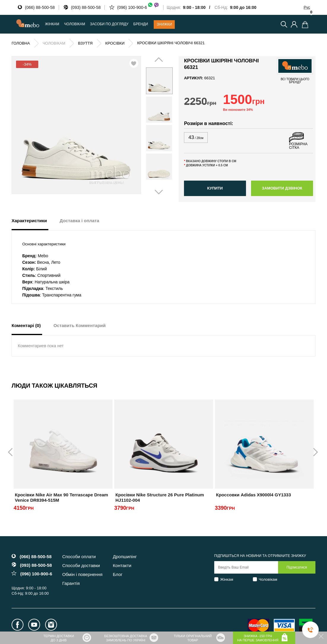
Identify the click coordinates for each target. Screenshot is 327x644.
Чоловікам (268, 579)
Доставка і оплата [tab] (79, 221)
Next (166, 124)
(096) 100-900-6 (138, 7)
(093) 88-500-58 (86, 7)
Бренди (141, 24)
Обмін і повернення (82, 574)
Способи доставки (81, 565)
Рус (307, 7)
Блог (118, 574)
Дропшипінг (125, 557)
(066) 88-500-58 (40, 7)
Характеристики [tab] (29, 221)
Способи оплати (79, 557)
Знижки (164, 24)
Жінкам (227, 579)
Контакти (122, 565)
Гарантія (71, 583)
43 (196, 137)
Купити (215, 188)
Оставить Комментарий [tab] (80, 325)
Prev (154, 124)
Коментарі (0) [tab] (26, 325)
